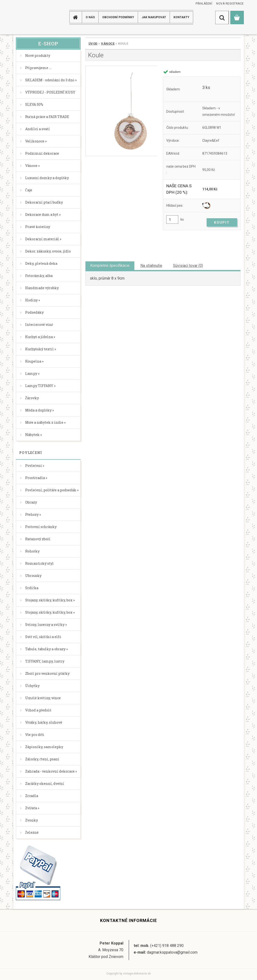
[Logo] (33, 17)
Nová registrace (230, 4)
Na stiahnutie (151, 266)
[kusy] (172, 220)
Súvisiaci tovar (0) (188, 266)
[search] (222, 18)
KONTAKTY (181, 17)
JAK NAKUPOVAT (154, 17)
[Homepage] (76, 17)
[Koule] (121, 111)
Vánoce (108, 44)
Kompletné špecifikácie (110, 266)
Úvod (93, 44)
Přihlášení (204, 4)
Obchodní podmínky (118, 17)
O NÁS (90, 17)
